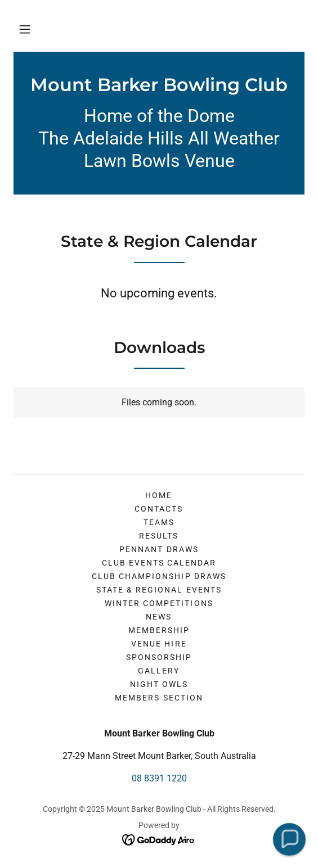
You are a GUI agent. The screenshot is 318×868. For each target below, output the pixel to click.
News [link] (159, 617)
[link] (159, 85)
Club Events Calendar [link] (159, 563)
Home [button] (159, 495)
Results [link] (159, 536)
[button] (25, 29)
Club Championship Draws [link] (159, 576)
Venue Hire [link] (159, 644)
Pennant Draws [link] (159, 549)
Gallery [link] (159, 671)
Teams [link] (159, 522)
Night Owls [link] (159, 684)
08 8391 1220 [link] (159, 778)
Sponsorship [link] (159, 657)
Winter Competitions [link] (159, 603)
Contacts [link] (159, 509)
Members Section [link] (159, 698)
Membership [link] (159, 630)
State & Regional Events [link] (159, 590)
